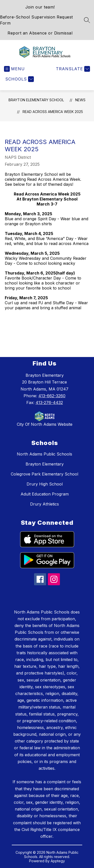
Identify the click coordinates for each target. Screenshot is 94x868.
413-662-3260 (52, 396)
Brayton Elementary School (36, 100)
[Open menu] (14, 69)
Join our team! (40, 7)
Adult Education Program (45, 494)
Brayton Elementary (45, 464)
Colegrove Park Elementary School (44, 474)
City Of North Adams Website (45, 424)
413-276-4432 (49, 402)
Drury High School (45, 484)
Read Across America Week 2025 (53, 112)
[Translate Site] (72, 69)
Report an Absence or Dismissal (40, 33)
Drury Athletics (44, 504)
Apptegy (58, 861)
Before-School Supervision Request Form (36, 20)
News (80, 100)
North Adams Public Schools (44, 454)
